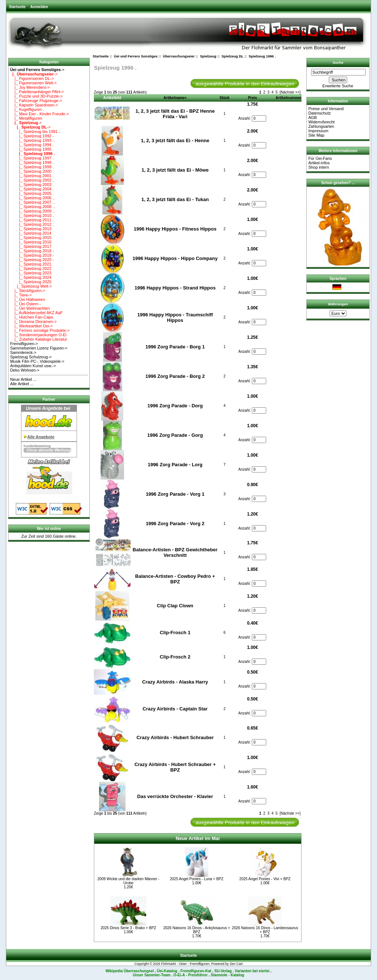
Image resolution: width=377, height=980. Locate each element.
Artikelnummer (288, 98)
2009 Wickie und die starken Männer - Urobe (128, 881)
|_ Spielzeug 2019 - (32, 255)
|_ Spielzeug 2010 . (32, 215)
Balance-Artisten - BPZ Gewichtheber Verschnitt (175, 552)
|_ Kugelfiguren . (27, 109)
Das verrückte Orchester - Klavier (175, 796)
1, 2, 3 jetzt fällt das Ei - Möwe (175, 170)
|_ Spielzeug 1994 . (32, 145)
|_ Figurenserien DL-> (32, 78)
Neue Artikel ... (23, 379)
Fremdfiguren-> (24, 344)
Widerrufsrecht (321, 122)
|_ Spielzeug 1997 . (32, 158)
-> (37, 70)
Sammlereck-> (23, 352)
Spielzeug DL (232, 56)
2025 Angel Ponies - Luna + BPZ (196, 879)
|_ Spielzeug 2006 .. (32, 198)
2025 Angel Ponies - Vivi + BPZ (265, 879)
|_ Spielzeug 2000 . (32, 171)
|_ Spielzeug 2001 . (32, 176)
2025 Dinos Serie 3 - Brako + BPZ (128, 928)
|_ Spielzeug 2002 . (32, 180)
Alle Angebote (41, 437)
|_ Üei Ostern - (25, 304)
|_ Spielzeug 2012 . (32, 224)
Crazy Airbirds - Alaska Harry (175, 682)
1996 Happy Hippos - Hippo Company (175, 258)
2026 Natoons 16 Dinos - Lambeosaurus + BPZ (265, 930)
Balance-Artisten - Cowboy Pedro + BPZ (175, 579)
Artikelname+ (175, 98)
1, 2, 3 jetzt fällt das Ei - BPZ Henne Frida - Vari (175, 114)
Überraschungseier (179, 56)
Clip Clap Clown (175, 606)
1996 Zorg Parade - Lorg (175, 465)
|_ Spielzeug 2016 (31, 242)
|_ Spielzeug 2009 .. (32, 211)
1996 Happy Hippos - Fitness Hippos (175, 229)
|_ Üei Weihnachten (30, 308)
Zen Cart (236, 964)
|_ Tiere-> (21, 295)
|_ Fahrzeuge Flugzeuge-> (36, 101)
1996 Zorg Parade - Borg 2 (175, 376)
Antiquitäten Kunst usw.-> (33, 366)
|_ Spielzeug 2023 (31, 273)
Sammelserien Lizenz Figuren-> (39, 348)
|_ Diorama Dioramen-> (33, 322)
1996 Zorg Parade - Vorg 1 (175, 494)
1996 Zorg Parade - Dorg (175, 406)
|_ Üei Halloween (27, 299)
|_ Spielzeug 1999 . (32, 167)
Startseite (17, 7)
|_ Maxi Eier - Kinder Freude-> (39, 114)
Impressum (318, 131)
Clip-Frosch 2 (175, 657)
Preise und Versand (326, 109)
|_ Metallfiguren (26, 118)
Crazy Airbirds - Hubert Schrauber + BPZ (175, 767)
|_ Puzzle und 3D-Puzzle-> (36, 96)
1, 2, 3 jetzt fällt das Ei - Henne (175, 140)
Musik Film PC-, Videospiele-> (37, 361)
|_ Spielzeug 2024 (31, 277)
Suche (338, 62)
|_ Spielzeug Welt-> (31, 286)
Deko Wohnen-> (25, 370)
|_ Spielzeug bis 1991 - (35, 131)
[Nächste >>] (290, 92)
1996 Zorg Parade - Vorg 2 (175, 524)
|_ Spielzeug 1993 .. (32, 140)
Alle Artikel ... (22, 384)
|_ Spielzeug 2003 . (32, 185)
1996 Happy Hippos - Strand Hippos (175, 288)
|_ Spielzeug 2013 (31, 229)
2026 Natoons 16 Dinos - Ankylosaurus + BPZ (197, 930)
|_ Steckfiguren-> (28, 291)
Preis (253, 98)
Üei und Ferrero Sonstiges (136, 56)
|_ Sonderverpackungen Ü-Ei (38, 335)
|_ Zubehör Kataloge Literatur (38, 339)
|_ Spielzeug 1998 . (32, 162)
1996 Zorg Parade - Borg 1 (175, 347)
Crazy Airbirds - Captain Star (175, 709)
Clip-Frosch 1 (175, 633)
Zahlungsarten (321, 126)
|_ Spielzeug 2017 (31, 246)
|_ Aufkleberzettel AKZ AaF (36, 313)
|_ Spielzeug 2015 (31, 238)
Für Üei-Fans (320, 158)
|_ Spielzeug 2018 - (32, 251)
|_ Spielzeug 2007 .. (32, 202)
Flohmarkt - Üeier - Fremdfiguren (185, 964)
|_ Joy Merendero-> (30, 87)
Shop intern (318, 167)
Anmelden (39, 7)
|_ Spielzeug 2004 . (32, 189)
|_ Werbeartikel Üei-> (31, 326)
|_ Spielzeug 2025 (31, 282)
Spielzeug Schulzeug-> (31, 357)
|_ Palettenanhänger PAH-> (37, 92)
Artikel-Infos (319, 163)
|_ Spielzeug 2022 (31, 268)
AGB (312, 117)
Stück (224, 98)
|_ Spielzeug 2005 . (32, 193)
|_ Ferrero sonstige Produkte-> (40, 330)
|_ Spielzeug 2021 (31, 264)
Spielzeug (208, 56)
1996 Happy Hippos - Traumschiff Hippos (175, 317)
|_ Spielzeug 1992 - (32, 136)
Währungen (338, 304)
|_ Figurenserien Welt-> (33, 83)
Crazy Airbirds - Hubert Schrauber (175, 737)
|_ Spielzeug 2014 (31, 233)
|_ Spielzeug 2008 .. (32, 207)
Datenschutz (319, 113)
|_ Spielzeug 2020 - (32, 260)
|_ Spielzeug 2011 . (32, 220)
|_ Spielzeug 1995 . (32, 149)
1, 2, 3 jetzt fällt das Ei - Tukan (175, 199)
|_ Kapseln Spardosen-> (34, 105)
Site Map (316, 135)
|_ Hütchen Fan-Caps (31, 317)
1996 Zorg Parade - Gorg (175, 435)
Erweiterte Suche (338, 86)
